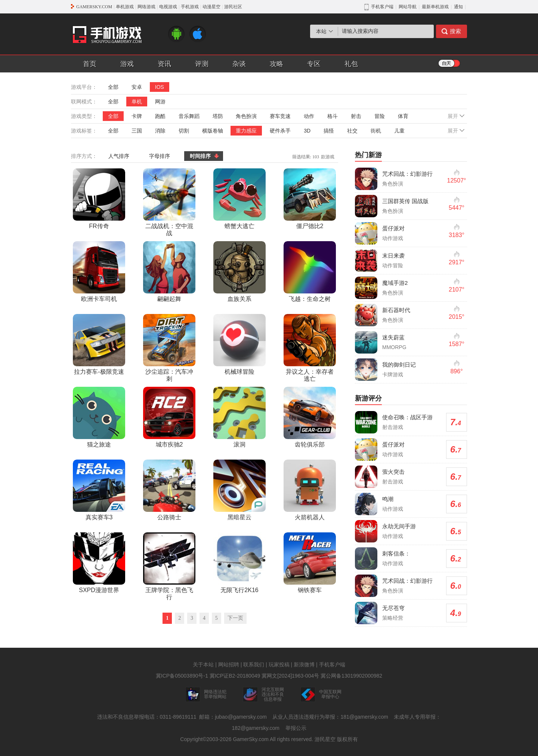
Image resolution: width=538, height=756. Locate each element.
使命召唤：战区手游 (407, 417)
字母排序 (160, 156)
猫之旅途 (99, 417)
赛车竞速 (280, 116)
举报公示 (296, 728)
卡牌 (137, 116)
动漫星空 (211, 7)
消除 (160, 131)
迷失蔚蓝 (393, 337)
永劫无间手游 (399, 526)
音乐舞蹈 (189, 116)
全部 (113, 87)
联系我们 (254, 665)
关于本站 (203, 665)
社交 (352, 131)
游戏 (127, 64)
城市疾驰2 (169, 417)
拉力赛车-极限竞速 (99, 344)
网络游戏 (146, 7)
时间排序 (200, 156)
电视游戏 (168, 7)
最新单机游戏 (435, 7)
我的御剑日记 (399, 365)
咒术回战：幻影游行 (407, 174)
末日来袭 (393, 256)
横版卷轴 (213, 131)
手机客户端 (332, 665)
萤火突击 (393, 472)
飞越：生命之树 (310, 272)
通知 (458, 7)
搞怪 (329, 131)
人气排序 (119, 156)
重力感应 (246, 131)
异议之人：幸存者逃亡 (310, 348)
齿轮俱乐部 (310, 417)
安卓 (137, 87)
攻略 (276, 64)
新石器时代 (396, 310)
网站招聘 (229, 665)
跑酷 (160, 116)
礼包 (351, 64)
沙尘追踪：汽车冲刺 (169, 348)
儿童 (399, 131)
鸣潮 (388, 499)
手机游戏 (190, 7)
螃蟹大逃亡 (239, 199)
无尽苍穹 (393, 608)
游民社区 (233, 7)
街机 (376, 131)
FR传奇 (99, 199)
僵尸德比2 (310, 199)
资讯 (164, 64)
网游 (160, 102)
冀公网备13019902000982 (351, 676)
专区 (314, 64)
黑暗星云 (239, 490)
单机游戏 (125, 7)
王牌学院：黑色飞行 (169, 566)
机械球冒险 (239, 344)
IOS (160, 87)
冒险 (380, 116)
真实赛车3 (99, 490)
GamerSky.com (251, 739)
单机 (137, 102)
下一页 (235, 618)
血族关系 (239, 272)
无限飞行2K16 (239, 563)
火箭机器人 (310, 490)
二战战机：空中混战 (169, 202)
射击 (356, 116)
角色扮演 (246, 116)
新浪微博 (304, 665)
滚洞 (239, 417)
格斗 (333, 116)
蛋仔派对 (393, 228)
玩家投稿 (279, 665)
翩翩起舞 (169, 272)
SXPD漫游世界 (99, 563)
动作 (309, 116)
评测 (202, 64)
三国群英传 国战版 (405, 201)
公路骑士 (169, 490)
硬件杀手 (280, 131)
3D (307, 131)
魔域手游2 (395, 283)
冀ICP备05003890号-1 (182, 676)
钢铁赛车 (310, 563)
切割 (184, 131)
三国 (137, 131)
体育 (403, 116)
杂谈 (239, 64)
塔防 (218, 116)
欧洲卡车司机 (99, 272)
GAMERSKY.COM (94, 7)
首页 (90, 64)
